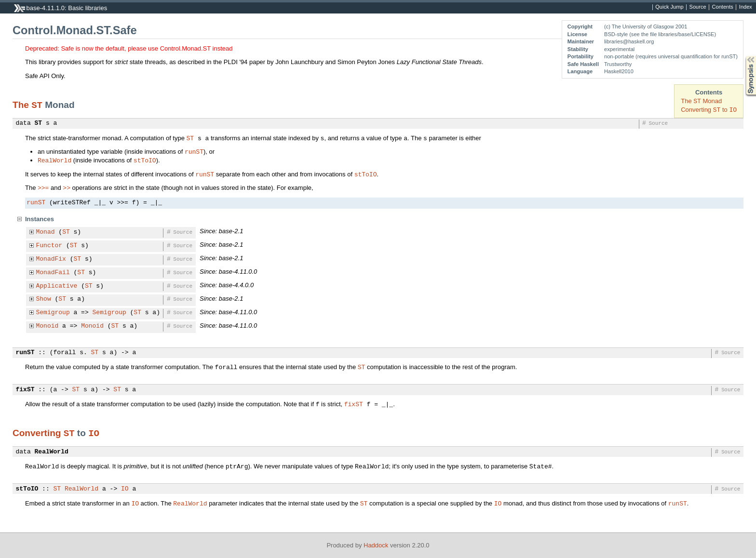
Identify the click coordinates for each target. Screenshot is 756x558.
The (22, 105)
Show (44, 299)
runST (194, 151)
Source (698, 7)
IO (94, 433)
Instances (40, 219)
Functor (49, 246)
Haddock (376, 545)
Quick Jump (669, 7)
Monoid (47, 326)
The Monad (701, 101)
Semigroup (53, 313)
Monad (46, 232)
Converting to (709, 110)
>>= (43, 187)
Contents (723, 7)
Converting (38, 433)
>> (67, 187)
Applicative (57, 286)
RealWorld (54, 160)
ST (37, 105)
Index (746, 7)
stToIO (145, 160)
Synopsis (743, 56)
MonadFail (53, 273)
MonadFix (51, 259)
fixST (25, 390)
